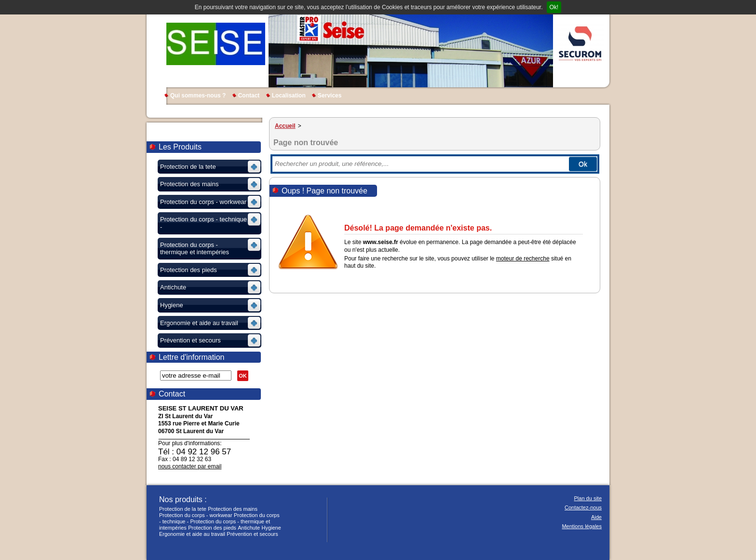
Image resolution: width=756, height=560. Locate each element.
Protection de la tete (183, 509)
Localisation (289, 96)
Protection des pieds (212, 528)
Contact (249, 96)
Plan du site (588, 498)
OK (243, 376)
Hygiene (271, 528)
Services (330, 96)
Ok (583, 164)
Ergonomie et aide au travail (192, 534)
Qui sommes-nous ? (198, 96)
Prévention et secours (252, 534)
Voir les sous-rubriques (209, 168)
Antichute (249, 528)
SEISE (216, 43)
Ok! (554, 7)
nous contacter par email (190, 466)
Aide (596, 517)
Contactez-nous (583, 507)
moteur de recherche (523, 259)
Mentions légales (582, 526)
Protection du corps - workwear (196, 515)
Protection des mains (233, 509)
